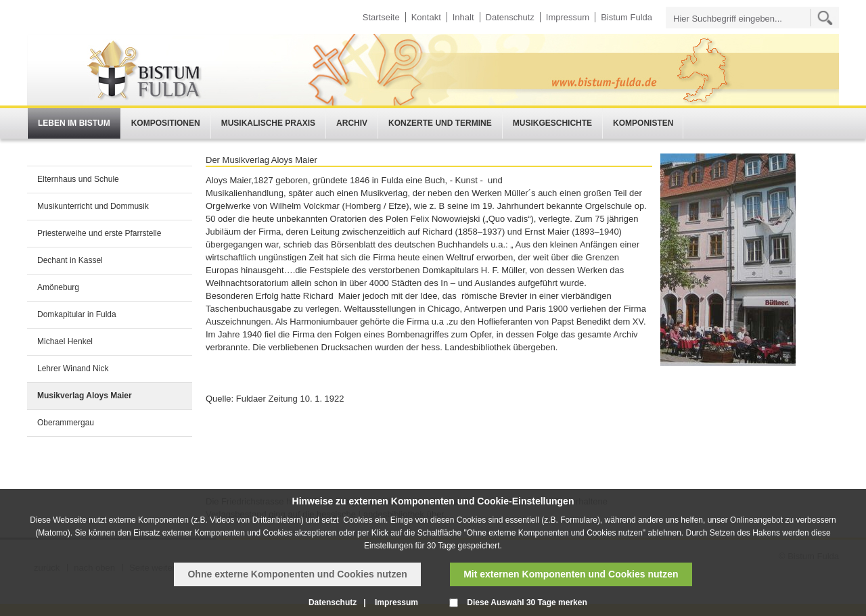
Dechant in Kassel (70, 260)
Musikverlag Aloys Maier (85, 396)
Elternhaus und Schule (78, 179)
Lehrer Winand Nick (73, 369)
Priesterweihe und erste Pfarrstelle (99, 233)
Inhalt (463, 17)
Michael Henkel (65, 341)
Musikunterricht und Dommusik (93, 206)
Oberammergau (66, 423)
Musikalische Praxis (268, 123)
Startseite (381, 17)
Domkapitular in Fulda (77, 314)
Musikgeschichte (552, 123)
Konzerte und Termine (440, 123)
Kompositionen (166, 123)
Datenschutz (510, 17)
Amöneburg (58, 287)
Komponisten (643, 123)
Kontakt (426, 17)
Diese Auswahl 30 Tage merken (527, 602)
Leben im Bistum (74, 123)
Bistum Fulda (626, 17)
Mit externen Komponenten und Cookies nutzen (571, 574)
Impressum (568, 17)
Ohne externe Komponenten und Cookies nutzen (297, 574)
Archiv (352, 123)
